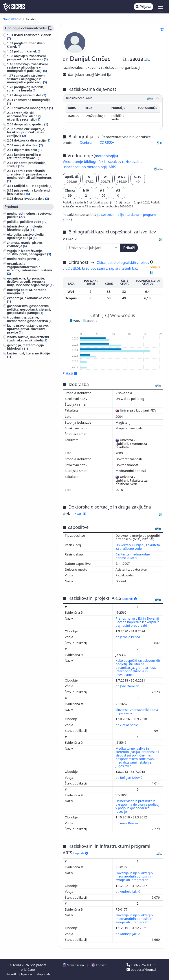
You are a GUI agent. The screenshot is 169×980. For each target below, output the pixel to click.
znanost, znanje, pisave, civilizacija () (25, 244)
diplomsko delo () (28, 150)
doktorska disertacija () (32, 140)
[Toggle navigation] (161, 7)
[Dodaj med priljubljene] (162, 29)
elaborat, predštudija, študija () (27, 164)
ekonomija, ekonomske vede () (29, 300)
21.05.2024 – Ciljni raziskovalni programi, (128, 215)
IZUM (17, 965)
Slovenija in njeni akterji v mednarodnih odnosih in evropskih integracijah (134, 877)
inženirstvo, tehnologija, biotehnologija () (25, 228)
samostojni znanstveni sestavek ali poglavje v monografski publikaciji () (27, 67)
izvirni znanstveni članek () (29, 37)
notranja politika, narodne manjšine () (27, 291)
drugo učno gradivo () (31, 124)
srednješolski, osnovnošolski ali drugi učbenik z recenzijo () (24, 116)
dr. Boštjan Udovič (129, 778)
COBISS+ (107, 143)
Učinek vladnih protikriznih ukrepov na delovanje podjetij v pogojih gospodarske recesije (137, 806)
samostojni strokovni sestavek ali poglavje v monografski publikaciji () (27, 79)
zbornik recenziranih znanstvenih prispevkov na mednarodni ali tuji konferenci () (30, 176)
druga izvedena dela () (32, 198)
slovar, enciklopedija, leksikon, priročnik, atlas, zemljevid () (26, 132)
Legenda (130, 599)
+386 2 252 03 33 (141, 965)
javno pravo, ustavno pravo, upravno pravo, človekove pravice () (28, 329)
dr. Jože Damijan (128, 686)
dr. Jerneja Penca (128, 637)
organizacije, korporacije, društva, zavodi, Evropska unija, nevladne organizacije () (30, 282)
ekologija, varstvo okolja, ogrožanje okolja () (26, 236)
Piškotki (12, 974)
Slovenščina (73, 965)
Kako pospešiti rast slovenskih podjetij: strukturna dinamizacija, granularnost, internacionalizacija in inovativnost (138, 667)
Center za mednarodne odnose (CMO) (133, 556)
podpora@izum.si (141, 970)
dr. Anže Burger (127, 823)
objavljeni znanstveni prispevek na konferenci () (27, 58)
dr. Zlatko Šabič (127, 725)
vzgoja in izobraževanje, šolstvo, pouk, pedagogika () (29, 252)
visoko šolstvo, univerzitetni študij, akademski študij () (28, 339)
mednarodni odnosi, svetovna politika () (29, 215)
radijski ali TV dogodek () (33, 186)
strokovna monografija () (33, 108)
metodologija (106, 156)
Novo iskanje (12, 19)
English (99, 965)
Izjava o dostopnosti (35, 974)
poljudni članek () (28, 51)
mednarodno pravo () (24, 259)
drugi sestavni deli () (30, 95)
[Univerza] (93, 248)
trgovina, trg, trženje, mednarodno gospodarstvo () (30, 319)
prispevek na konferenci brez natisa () (29, 192)
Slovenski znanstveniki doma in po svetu (137, 711)
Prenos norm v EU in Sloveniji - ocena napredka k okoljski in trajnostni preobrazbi (137, 622)
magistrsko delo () (28, 145)
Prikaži (129, 248)
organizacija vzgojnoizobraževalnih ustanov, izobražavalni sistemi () (29, 269)
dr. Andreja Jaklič (128, 892)
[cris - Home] (14, 7)
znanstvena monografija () (29, 101)
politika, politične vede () (27, 222)
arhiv (67, 219)
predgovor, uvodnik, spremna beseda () (25, 89)
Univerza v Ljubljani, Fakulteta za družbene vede (138, 547)
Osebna (86, 143)
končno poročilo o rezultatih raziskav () (24, 156)
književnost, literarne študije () (28, 355)
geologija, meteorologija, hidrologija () (26, 347)
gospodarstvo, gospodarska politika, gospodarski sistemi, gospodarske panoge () (29, 309)
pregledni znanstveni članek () (26, 45)
